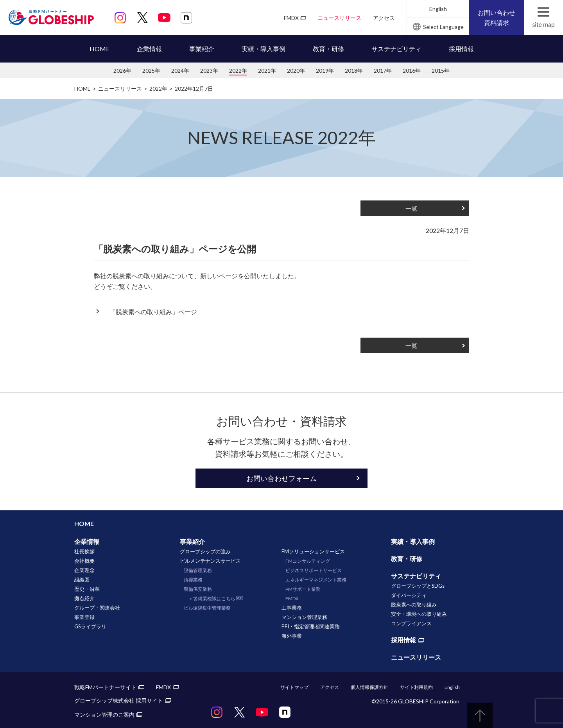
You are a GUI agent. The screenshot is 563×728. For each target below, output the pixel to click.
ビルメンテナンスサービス (210, 561)
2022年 (238, 71)
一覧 (411, 208)
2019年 (325, 71)
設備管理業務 (198, 570)
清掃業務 (193, 580)
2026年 (122, 71)
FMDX (291, 18)
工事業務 (292, 608)
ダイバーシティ (409, 595)
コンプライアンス (411, 623)
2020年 (296, 71)
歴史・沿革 (87, 589)
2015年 (441, 71)
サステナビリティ (396, 49)
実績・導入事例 (264, 49)
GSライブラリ (90, 626)
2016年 (412, 71)
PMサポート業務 (303, 589)
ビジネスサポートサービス (314, 570)
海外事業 (292, 636)
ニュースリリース (339, 18)
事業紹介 (202, 49)
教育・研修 (328, 49)
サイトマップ (294, 687)
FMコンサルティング (308, 561)
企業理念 (84, 570)
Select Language (443, 27)
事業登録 (84, 617)
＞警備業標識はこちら (212, 598)
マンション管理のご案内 (104, 715)
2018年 (354, 71)
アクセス (384, 18)
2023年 (209, 71)
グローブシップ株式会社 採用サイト (119, 700)
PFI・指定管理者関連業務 (311, 626)
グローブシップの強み (205, 551)
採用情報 (461, 49)
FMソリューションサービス (313, 551)
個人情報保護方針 (369, 687)
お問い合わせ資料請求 (497, 17)
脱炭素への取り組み (414, 605)
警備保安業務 (198, 589)
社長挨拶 (84, 551)
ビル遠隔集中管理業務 (207, 608)
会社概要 (84, 561)
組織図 (82, 580)
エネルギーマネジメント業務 (316, 580)
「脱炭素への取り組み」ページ (153, 312)
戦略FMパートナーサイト (105, 687)
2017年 (383, 71)
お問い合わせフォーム (281, 478)
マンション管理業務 (304, 617)
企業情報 (149, 49)
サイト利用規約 (416, 687)
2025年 (151, 71)
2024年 (180, 71)
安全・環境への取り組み (419, 614)
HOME (100, 49)
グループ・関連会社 (97, 608)
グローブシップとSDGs (418, 586)
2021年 (267, 71)
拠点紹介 (84, 598)
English (438, 9)
